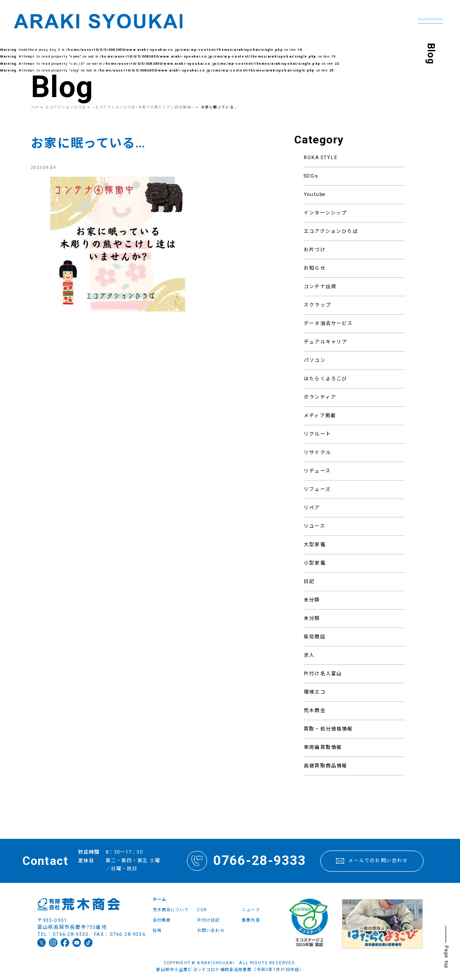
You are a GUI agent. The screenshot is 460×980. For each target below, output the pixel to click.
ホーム (159, 899)
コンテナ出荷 (320, 287)
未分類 (312, 600)
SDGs (311, 176)
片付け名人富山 (323, 674)
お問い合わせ (211, 930)
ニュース (251, 910)
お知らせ (315, 268)
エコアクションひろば (331, 231)
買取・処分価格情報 (328, 729)
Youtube (315, 194)
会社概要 (162, 920)
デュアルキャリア (325, 342)
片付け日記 (209, 920)
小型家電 (315, 563)
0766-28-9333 (246, 861)
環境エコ (315, 692)
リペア (312, 508)
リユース (314, 526)
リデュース (317, 471)
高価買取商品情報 (325, 766)
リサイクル (317, 452)
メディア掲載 (320, 416)
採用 (157, 930)
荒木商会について (171, 910)
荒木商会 (315, 710)
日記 (309, 581)
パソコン (315, 360)
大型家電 (315, 545)
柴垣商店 (315, 637)
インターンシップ (325, 213)
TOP (35, 107)
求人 (309, 655)
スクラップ (317, 305)
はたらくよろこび (325, 379)
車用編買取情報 (323, 747)
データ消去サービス (328, 323)
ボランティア (320, 397)
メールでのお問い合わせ (372, 861)
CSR (202, 910)
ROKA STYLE (321, 158)
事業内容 (251, 920)
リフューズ (317, 489)
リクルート (317, 434)
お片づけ (315, 250)
